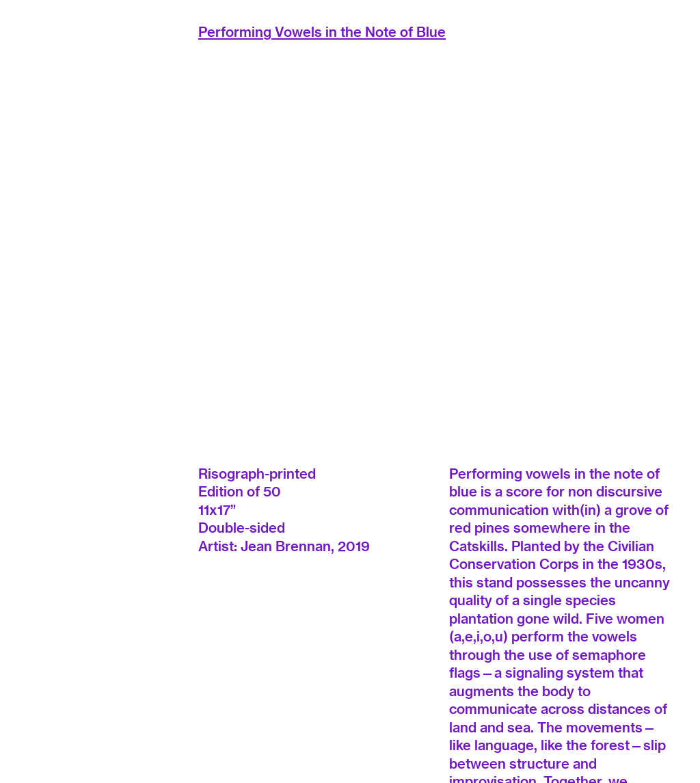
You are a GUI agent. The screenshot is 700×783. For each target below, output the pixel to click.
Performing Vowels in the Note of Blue (322, 32)
